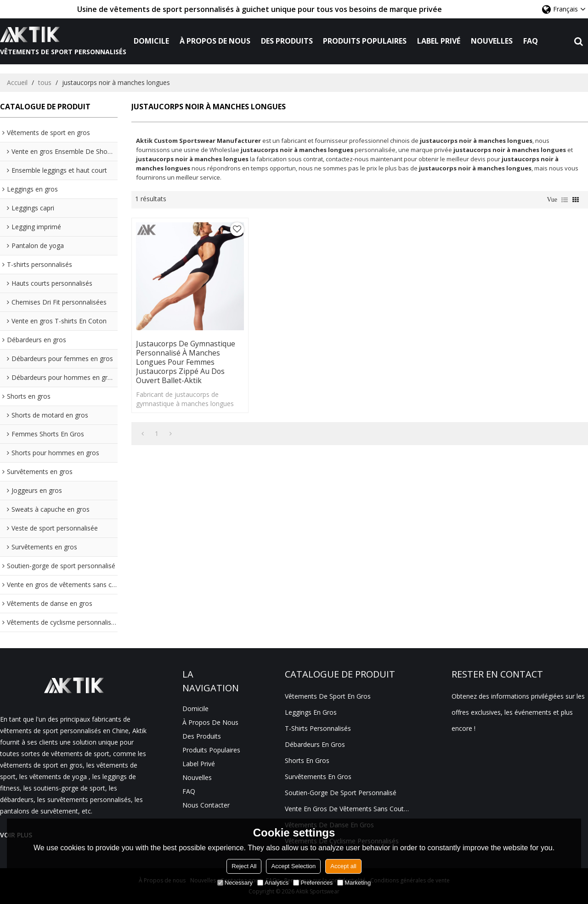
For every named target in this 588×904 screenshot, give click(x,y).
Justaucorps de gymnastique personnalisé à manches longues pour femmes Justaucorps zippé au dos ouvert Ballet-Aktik (186, 356)
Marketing (354, 883)
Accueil (17, 82)
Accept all (343, 866)
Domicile (151, 41)
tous (45, 82)
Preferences (313, 883)
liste (565, 200)
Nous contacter (206, 805)
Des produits (287, 41)
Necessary (235, 883)
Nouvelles (492, 41)
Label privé (439, 41)
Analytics (273, 883)
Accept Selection (293, 866)
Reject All (244, 866)
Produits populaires (365, 41)
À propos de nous (215, 41)
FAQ (531, 41)
